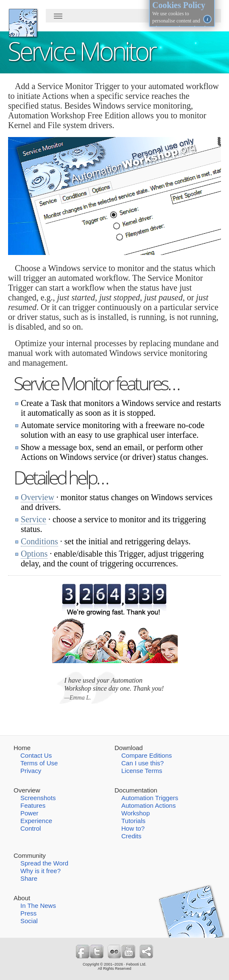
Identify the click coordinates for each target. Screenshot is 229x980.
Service (34, 519)
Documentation (136, 790)
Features (33, 805)
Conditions (39, 541)
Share (29, 878)
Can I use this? (142, 763)
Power (29, 813)
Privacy (31, 771)
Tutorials (133, 821)
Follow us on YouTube (128, 952)
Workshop (135, 813)
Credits (131, 836)
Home (22, 748)
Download (129, 748)
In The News (38, 906)
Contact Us (36, 755)
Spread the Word (44, 863)
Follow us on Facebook (83, 952)
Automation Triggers (150, 798)
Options (34, 554)
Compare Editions (147, 755)
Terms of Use (39, 763)
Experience (36, 821)
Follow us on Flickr (114, 952)
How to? (133, 828)
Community (30, 855)
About (22, 898)
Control (31, 828)
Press (28, 913)
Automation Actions (148, 805)
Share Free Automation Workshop (146, 952)
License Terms (142, 771)
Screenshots (38, 798)
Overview (38, 497)
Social (29, 921)
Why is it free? (40, 871)
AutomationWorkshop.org (23, 23)
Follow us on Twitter (97, 952)
